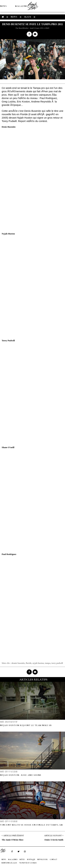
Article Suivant (53, 836)
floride (29, 663)
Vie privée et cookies (28, 863)
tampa (48, 663)
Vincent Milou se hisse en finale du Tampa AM (31, 825)
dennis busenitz (18, 663)
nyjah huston (38, 663)
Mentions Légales (9, 863)
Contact (54, 860)
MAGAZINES (22, 6)
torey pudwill (57, 663)
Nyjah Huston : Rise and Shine (21, 775)
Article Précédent (14, 836)
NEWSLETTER (42, 860)
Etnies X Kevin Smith (54, 840)
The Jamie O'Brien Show (13, 840)
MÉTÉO (4, 30)
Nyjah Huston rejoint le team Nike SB (26, 725)
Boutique (18, 30)
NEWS (3, 6)
